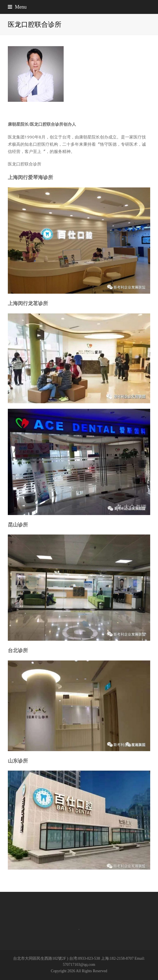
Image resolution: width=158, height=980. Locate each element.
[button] (79, 7)
